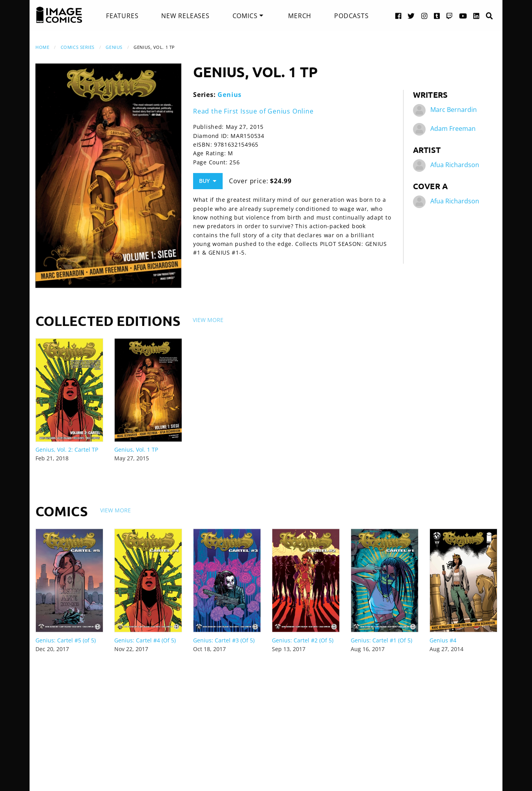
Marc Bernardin (454, 110)
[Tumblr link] (437, 16)
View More (208, 320)
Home (42, 47)
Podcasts (351, 16)
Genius (114, 47)
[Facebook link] (398, 16)
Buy (208, 181)
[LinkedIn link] (476, 16)
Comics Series (78, 47)
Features (122, 16)
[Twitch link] (450, 16)
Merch (300, 16)
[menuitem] (122, 16)
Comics (245, 16)
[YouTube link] (463, 16)
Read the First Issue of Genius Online (253, 111)
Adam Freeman (453, 128)
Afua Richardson (455, 165)
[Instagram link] (424, 16)
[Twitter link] (411, 16)
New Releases (185, 16)
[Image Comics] (59, 15)
